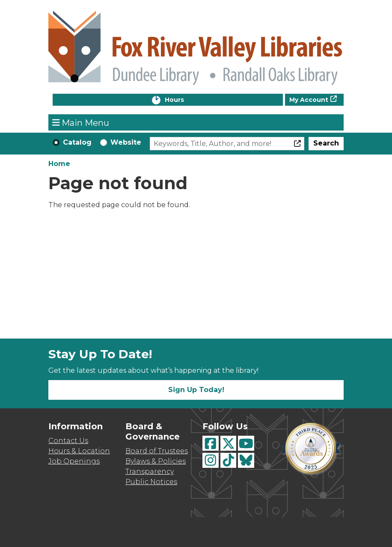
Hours (183, 100)
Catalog (77, 142)
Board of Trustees (157, 451)
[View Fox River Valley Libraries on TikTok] (229, 460)
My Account (309, 100)
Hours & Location (79, 451)
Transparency (150, 471)
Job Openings (74, 461)
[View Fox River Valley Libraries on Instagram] (211, 460)
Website (126, 142)
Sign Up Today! (196, 390)
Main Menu (81, 122)
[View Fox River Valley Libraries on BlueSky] (246, 460)
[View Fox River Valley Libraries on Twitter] (229, 443)
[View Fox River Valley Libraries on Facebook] (211, 443)
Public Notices (151, 482)
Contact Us (68, 441)
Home (59, 164)
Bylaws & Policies (156, 461)
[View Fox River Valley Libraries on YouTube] (246, 443)
